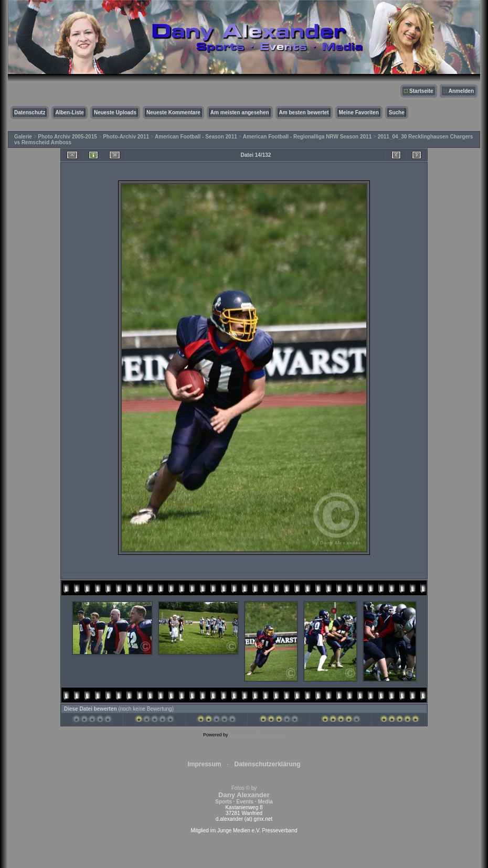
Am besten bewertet (304, 112)
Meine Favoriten (359, 112)
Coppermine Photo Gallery (257, 735)
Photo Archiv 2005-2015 (67, 137)
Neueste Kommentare (173, 112)
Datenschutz (30, 112)
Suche (397, 112)
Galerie (23, 137)
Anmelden (461, 91)
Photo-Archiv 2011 (126, 137)
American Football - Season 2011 (196, 137)
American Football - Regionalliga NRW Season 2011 (307, 137)
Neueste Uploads (115, 112)
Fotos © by (244, 795)
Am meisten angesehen (240, 112)
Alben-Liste (69, 112)
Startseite (421, 91)
